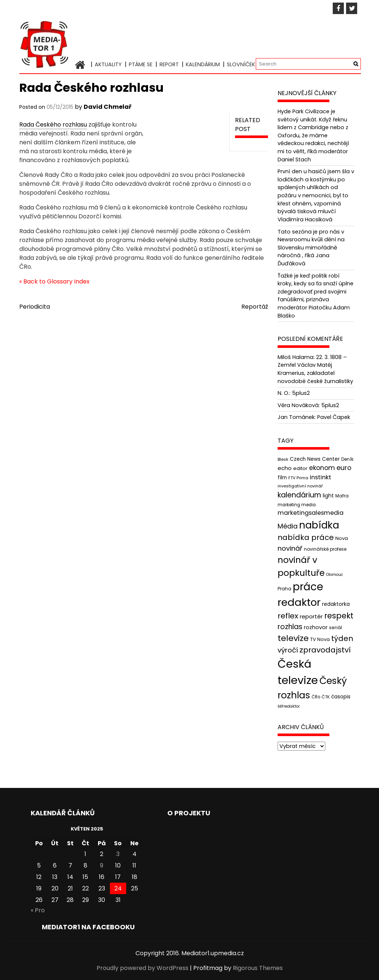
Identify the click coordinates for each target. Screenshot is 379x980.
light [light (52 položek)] (328, 496)
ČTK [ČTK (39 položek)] (326, 697)
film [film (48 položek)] (282, 478)
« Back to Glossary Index (54, 281)
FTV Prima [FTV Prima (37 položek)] (298, 478)
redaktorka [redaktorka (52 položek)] (336, 604)
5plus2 (301, 393)
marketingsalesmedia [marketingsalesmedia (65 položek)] (311, 513)
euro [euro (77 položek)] (344, 468)
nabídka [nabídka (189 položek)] (319, 525)
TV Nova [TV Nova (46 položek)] (320, 639)
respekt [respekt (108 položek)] (339, 616)
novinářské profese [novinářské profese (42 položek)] (325, 549)
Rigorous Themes (258, 968)
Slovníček (241, 64)
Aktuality (108, 64)
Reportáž (255, 307)
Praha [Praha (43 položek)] (284, 589)
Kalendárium (203, 64)
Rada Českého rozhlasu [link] (53, 125)
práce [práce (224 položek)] (308, 587)
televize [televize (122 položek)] (293, 638)
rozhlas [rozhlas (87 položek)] (290, 627)
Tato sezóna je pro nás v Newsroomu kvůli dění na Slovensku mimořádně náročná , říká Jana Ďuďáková (311, 248)
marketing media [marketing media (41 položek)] (297, 505)
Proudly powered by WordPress (142, 968)
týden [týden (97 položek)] (342, 638)
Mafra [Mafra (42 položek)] (342, 496)
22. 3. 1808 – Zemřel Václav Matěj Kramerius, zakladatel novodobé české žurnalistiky (315, 369)
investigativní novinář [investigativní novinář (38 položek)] (300, 486)
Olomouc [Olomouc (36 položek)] (335, 575)
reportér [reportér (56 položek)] (311, 616)
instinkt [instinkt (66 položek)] (321, 477)
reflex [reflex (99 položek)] (288, 616)
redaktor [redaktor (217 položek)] (299, 602)
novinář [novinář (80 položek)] (290, 548)
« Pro (38, 910)
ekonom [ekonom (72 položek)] (322, 468)
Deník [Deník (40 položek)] (347, 459)
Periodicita (35, 307)
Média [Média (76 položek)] (288, 526)
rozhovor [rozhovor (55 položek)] (316, 627)
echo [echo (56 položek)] (285, 468)
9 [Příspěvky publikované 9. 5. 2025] (102, 865)
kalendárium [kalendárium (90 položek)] (299, 495)
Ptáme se (141, 64)
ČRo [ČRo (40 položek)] (316, 697)
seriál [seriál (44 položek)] (336, 627)
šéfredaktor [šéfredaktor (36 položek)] (289, 706)
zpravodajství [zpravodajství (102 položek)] (325, 650)
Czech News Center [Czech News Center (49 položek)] (315, 459)
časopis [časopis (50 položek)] (341, 697)
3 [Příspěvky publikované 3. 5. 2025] (118, 854)
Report (169, 64)
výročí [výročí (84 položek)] (288, 650)
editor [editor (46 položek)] (300, 468)
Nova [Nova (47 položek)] (342, 538)
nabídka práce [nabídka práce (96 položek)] (306, 537)
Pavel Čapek (334, 417)
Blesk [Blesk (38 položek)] (283, 459)
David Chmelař (108, 107)
